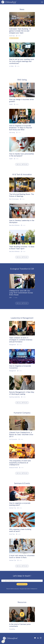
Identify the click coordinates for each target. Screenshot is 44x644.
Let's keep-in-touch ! (22, 576)
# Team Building (14, 38)
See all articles (22, 164)
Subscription (22, 584)
